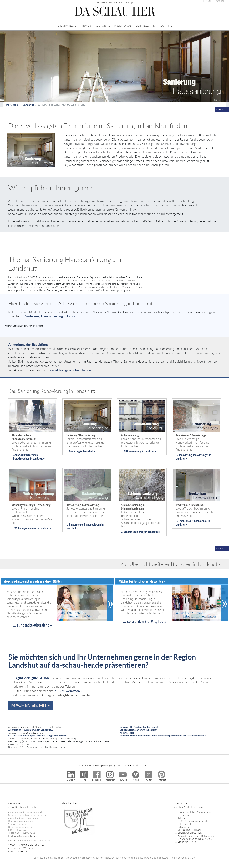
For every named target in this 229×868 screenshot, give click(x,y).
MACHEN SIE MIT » (31, 705)
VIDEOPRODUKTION (189, 830)
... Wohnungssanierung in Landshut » (32, 528)
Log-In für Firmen (187, 842)
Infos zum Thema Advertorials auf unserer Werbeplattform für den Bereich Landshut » (163, 736)
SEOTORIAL (103, 26)
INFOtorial (12, 105)
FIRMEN (86, 26)
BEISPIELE (142, 26)
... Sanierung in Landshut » (81, 451)
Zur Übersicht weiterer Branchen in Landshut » (171, 564)
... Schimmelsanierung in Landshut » (141, 532)
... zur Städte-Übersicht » (32, 625)
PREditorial (183, 815)
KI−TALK (158, 26)
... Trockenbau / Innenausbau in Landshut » (193, 523)
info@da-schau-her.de (73, 695)
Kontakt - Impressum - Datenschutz (196, 836)
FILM (171, 26)
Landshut (28, 105)
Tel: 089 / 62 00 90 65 (67, 691)
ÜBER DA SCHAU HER (190, 833)
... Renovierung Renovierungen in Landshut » (193, 457)
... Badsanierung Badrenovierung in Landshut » (85, 526)
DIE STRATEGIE (67, 26)
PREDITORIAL (123, 26)
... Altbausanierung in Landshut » (139, 451)
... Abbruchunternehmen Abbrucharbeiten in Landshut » (28, 457)
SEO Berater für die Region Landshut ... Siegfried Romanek (37, 736)
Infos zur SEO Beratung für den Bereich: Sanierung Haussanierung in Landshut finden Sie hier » (139, 730)
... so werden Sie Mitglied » (145, 621)
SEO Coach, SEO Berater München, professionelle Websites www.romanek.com (27, 848)
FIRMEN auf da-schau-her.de (193, 821)
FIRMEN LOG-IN (214, 1)
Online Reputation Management (194, 812)
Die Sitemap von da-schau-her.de (195, 839)
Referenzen (184, 827)
